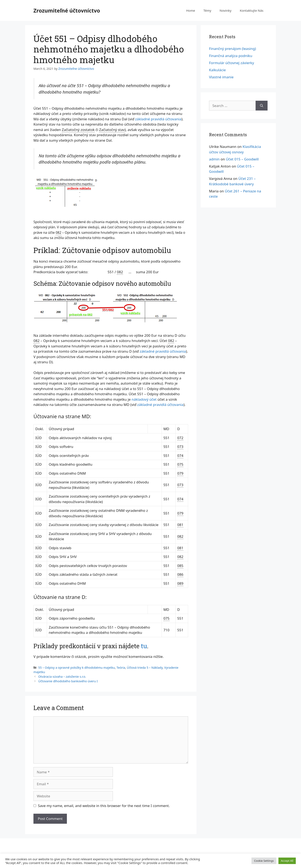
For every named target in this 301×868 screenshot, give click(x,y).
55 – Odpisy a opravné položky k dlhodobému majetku (77, 668)
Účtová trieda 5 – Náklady (145, 668)
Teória (121, 668)
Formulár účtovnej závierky (231, 63)
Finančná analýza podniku (231, 56)
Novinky (226, 10)
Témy (207, 10)
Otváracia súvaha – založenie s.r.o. (62, 677)
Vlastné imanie (221, 77)
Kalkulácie (217, 70)
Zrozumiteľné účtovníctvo (67, 10)
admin (214, 159)
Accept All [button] (287, 861)
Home (191, 10)
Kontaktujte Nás (252, 10)
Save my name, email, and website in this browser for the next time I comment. (104, 806)
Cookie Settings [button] (264, 861)
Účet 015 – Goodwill (242, 159)
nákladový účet (144, 399)
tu (144, 646)
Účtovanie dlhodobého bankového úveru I (68, 681)
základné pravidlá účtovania (158, 119)
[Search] (262, 106)
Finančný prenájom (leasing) (232, 49)
